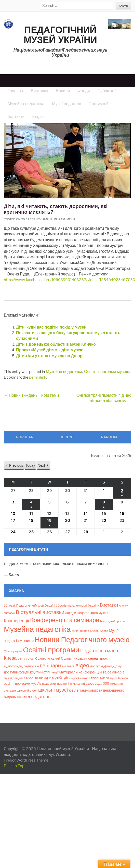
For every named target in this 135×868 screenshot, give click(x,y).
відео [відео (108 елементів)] (82, 665)
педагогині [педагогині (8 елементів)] (49, 684)
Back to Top (14, 766)
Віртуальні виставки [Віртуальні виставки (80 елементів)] (40, 612)
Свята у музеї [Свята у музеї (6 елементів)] (26, 659)
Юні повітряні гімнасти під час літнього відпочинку (103, 398)
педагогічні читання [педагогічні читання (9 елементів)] (71, 684)
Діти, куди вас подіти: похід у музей (51, 327)
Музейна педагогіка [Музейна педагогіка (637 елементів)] (37, 629)
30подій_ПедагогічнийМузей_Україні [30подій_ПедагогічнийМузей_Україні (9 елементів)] (29, 606)
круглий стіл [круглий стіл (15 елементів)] (40, 672)
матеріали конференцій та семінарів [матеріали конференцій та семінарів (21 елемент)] (92, 672)
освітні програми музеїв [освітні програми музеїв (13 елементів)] (23, 684)
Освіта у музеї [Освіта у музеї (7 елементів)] (13, 651)
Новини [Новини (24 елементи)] (27, 641)
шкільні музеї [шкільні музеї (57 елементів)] (53, 690)
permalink (38, 377)
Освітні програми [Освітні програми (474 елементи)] (51, 650)
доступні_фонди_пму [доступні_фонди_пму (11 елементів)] (106, 666)
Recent (67, 437)
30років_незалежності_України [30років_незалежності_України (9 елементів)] (78, 606)
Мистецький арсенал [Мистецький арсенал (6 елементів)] (113, 621)
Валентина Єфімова (59, 219)
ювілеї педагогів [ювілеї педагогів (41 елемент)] (34, 697)
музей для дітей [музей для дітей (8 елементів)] (15, 678)
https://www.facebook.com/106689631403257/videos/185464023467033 (69, 280)
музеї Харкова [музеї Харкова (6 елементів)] (119, 678)
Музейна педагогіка (64, 372)
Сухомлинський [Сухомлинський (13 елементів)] (48, 659)
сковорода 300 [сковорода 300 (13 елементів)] (97, 684)
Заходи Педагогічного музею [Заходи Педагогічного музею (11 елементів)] (87, 613)
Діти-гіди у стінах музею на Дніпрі (50, 356)
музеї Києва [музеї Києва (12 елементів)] (100, 678)
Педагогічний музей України (60, 35)
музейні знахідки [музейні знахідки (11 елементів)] (39, 678)
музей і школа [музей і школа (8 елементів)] (81, 678)
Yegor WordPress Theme (27, 760)
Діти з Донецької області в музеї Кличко (56, 344)
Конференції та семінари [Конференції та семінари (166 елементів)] (65, 620)
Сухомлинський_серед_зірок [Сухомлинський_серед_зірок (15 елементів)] (84, 658)
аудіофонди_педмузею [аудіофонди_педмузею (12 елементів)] (21, 666)
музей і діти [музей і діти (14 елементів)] (61, 678)
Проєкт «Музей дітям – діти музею (50, 350)
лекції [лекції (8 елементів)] (55, 672)
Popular (25, 437)
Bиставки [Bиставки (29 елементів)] (109, 605)
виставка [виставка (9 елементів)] (68, 666)
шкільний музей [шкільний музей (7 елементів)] (27, 691)
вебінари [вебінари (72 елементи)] (50, 666)
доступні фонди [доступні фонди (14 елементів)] (17, 672)
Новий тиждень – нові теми (31, 395)
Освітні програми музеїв (107, 372)
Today (30, 465)
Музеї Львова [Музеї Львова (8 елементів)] (99, 631)
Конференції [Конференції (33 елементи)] (17, 621)
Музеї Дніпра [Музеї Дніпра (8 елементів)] (80, 631)
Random (109, 437)
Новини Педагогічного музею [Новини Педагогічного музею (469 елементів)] (82, 640)
